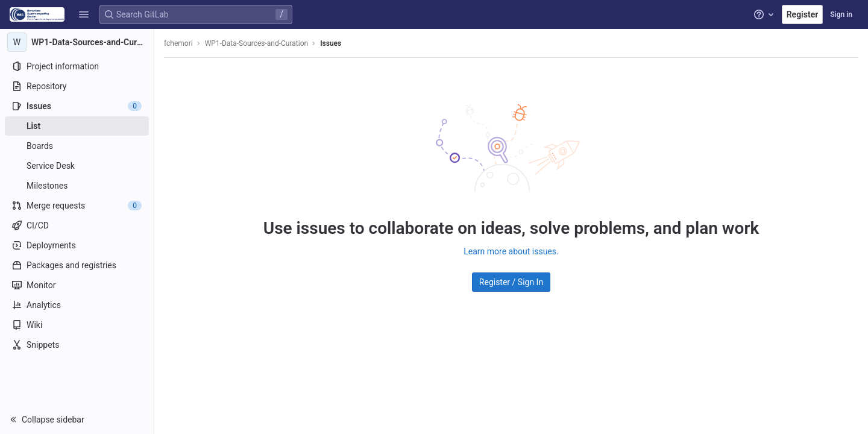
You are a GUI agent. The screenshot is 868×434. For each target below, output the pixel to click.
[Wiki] (77, 325)
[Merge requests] (77, 206)
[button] (84, 14)
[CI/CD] (77, 225)
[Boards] (77, 146)
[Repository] (77, 86)
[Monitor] (77, 285)
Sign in (841, 14)
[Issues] (77, 106)
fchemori (178, 43)
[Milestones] (77, 186)
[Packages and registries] (77, 265)
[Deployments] (77, 245)
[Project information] (77, 66)
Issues (331, 43)
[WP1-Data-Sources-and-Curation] (77, 42)
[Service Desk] (77, 166)
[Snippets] (77, 345)
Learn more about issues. (511, 251)
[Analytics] (77, 305)
